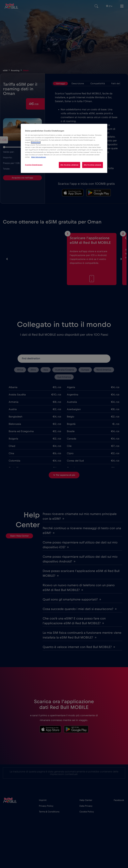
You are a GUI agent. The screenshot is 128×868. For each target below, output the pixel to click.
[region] (64, 148)
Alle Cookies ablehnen (69, 165)
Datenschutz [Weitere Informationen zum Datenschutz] (36, 142)
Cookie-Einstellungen (34, 165)
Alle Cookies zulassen (93, 165)
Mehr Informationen (39, 157)
